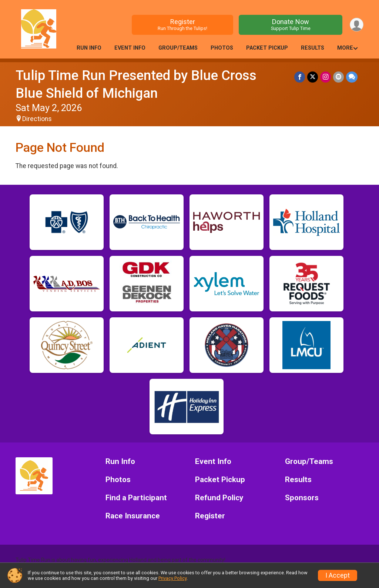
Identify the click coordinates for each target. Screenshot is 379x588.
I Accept (338, 575)
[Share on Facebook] (300, 77)
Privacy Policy (172, 578)
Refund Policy (219, 498)
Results (313, 48)
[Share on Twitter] (313, 77)
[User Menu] (357, 25)
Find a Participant (136, 498)
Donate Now (291, 25)
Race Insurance (133, 516)
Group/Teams (178, 48)
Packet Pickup (267, 48)
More (345, 48)
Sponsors (302, 498)
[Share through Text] (352, 77)
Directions (37, 119)
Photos (222, 48)
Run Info (89, 48)
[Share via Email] (338, 77)
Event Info (130, 48)
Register (183, 25)
